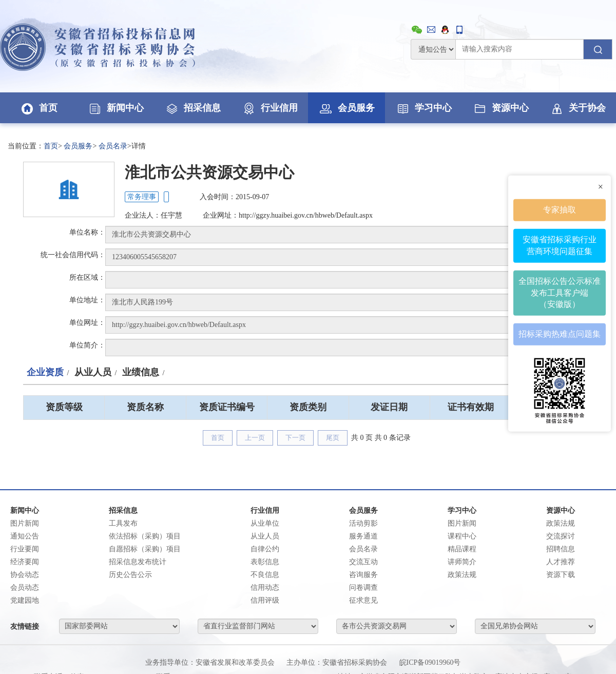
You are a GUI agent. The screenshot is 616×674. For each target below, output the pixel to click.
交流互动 (363, 562)
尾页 (333, 438)
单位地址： (87, 300)
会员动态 (25, 588)
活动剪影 (363, 523)
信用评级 (265, 600)
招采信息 (192, 108)
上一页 (255, 438)
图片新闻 (25, 523)
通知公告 (25, 536)
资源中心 (500, 108)
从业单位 (265, 523)
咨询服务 (363, 575)
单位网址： (87, 323)
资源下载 (561, 575)
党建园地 (25, 600)
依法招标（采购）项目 (145, 536)
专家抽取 (560, 209)
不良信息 (265, 575)
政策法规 (462, 575)
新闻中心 (115, 108)
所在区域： (87, 277)
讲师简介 (462, 562)
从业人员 (93, 372)
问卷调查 (363, 588)
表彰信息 (265, 562)
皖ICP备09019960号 (430, 662)
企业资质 (45, 372)
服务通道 (363, 536)
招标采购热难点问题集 (560, 333)
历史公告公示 (130, 575)
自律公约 (265, 549)
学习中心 (423, 108)
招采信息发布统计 (138, 562)
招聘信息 (561, 549)
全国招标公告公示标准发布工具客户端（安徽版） (560, 292)
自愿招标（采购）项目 (145, 549)
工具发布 (123, 523)
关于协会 (577, 108)
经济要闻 (25, 562)
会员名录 (113, 146)
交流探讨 (561, 536)
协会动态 (25, 575)
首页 (38, 108)
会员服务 (346, 108)
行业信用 (269, 108)
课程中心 (462, 536)
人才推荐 (561, 562)
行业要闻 (25, 549)
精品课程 (462, 549)
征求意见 (363, 600)
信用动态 (265, 588)
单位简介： (87, 345)
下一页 (295, 438)
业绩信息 (141, 372)
